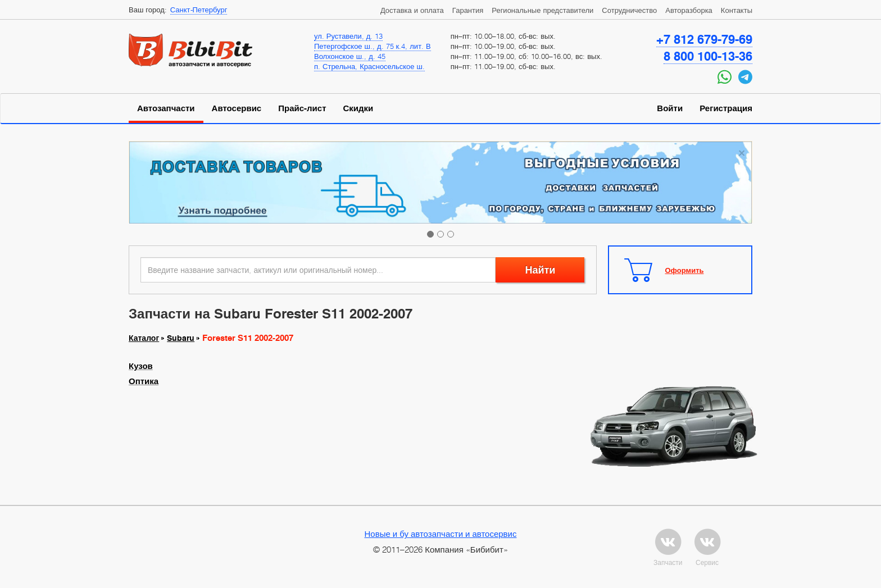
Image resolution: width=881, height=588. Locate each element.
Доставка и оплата (412, 10)
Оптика (144, 381)
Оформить (685, 270)
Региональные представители (542, 10)
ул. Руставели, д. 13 (348, 36)
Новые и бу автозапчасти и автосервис (441, 534)
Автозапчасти (166, 108)
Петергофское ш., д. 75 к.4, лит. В (373, 46)
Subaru (181, 338)
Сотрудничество (629, 10)
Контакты (737, 10)
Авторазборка (689, 10)
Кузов (141, 366)
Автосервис (237, 108)
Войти (670, 108)
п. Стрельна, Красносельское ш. (369, 66)
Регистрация (726, 108)
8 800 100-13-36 (708, 56)
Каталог (144, 338)
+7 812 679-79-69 (704, 39)
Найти (540, 270)
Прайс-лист (302, 108)
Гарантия (468, 10)
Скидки (358, 108)
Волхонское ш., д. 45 (350, 56)
